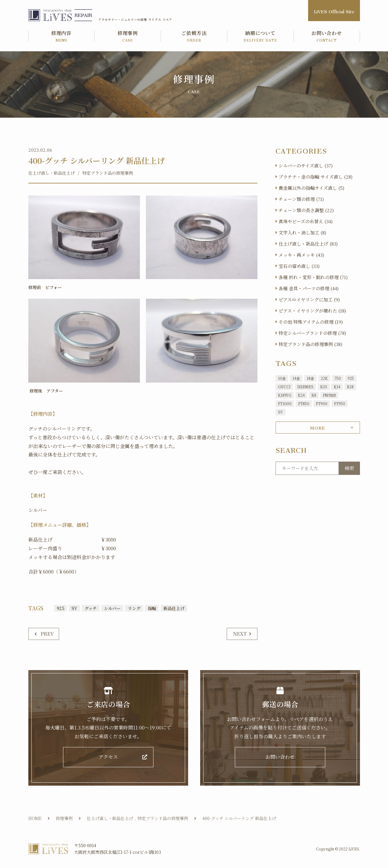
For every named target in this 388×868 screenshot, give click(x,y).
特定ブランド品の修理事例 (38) (310, 344)
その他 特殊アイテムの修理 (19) (311, 322)
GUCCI (284, 387)
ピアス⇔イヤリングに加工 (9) (309, 299)
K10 (324, 387)
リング (134, 608)
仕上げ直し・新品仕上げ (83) (308, 244)
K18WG (285, 395)
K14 (337, 387)
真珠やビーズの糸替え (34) (306, 221)
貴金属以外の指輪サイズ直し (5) (311, 188)
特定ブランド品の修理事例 (108, 173)
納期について (260, 37)
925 (60, 608)
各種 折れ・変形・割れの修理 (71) (313, 277)
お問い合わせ (327, 37)
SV (74, 608)
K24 (301, 395)
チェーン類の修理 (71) (301, 199)
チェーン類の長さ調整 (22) (306, 210)
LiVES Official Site (334, 10)
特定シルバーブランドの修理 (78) (312, 333)
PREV (47, 634)
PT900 (322, 404)
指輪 (152, 608)
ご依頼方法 (194, 37)
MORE (318, 427)
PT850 (304, 404)
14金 (296, 378)
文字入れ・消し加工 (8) (302, 232)
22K (324, 378)
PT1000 (285, 404)
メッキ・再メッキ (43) (301, 255)
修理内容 (62, 37)
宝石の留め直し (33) (299, 266)
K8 (314, 395)
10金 (282, 378)
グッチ (91, 608)
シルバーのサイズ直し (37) (306, 165)
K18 (350, 387)
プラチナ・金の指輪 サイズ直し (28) (315, 177)
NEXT (240, 634)
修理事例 (128, 37)
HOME (35, 818)
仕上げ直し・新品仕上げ (52, 173)
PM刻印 (329, 395)
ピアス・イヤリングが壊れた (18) (312, 311)
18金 (310, 378)
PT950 (340, 404)
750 (338, 378)
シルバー (112, 608)
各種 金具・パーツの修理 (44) (309, 288)
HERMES (305, 387)
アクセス (108, 757)
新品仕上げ (174, 608)
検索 (349, 468)
